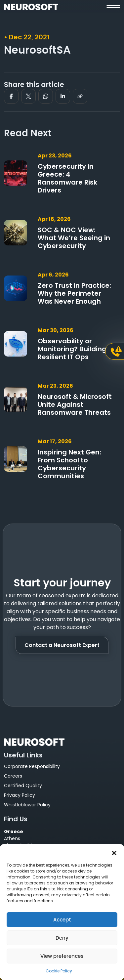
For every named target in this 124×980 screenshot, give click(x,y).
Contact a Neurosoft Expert (62, 645)
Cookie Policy (59, 971)
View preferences (62, 956)
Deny (62, 938)
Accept (62, 920)
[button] (114, 852)
